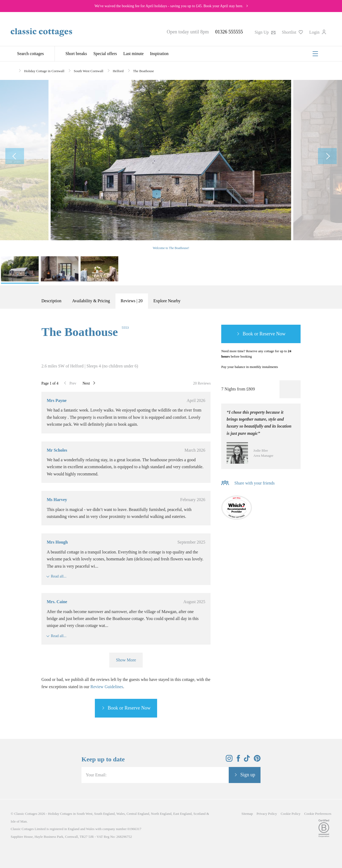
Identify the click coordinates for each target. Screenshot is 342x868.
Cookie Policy (291, 814)
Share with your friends (254, 483)
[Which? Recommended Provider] (237, 509)
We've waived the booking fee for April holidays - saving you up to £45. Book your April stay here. (169, 6)
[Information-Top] (297, 367)
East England (182, 814)
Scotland (200, 814)
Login (318, 32)
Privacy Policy (267, 814)
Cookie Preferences (318, 814)
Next (86, 383)
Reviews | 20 (132, 301)
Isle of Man (19, 821)
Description (51, 301)
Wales (121, 814)
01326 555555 (229, 32)
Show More (126, 660)
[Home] (13, 70)
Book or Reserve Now (129, 708)
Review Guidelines (107, 687)
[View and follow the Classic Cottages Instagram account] (229, 760)
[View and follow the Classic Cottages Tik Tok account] (247, 760)
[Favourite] (290, 389)
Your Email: (96, 775)
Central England (138, 814)
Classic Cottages (26, 814)
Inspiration (159, 54)
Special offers (105, 54)
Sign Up (265, 32)
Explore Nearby (167, 301)
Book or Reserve (259, 334)
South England (104, 814)
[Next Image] (327, 156)
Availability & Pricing (91, 301)
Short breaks (76, 54)
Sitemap (247, 814)
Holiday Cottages (60, 814)
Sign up (248, 775)
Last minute (134, 54)
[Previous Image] (15, 156)
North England (161, 814)
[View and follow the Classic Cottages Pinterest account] (257, 760)
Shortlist (292, 32)
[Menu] (315, 54)
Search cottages (30, 54)
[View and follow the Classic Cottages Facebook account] (238, 760)
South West (85, 814)
